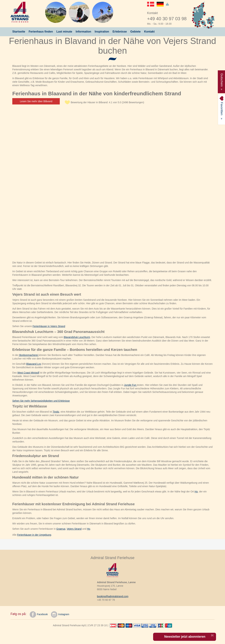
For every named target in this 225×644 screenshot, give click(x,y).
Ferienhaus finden (41, 32)
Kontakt (149, 32)
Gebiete (135, 32)
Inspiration (102, 32)
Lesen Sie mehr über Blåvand (36, 101)
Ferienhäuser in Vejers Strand (49, 326)
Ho (196, 492)
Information (83, 32)
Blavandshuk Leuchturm (77, 337)
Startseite (19, 32)
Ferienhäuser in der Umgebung (34, 535)
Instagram (60, 614)
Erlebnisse (120, 32)
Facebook (39, 614)
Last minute (64, 32)
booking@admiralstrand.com (113, 596)
